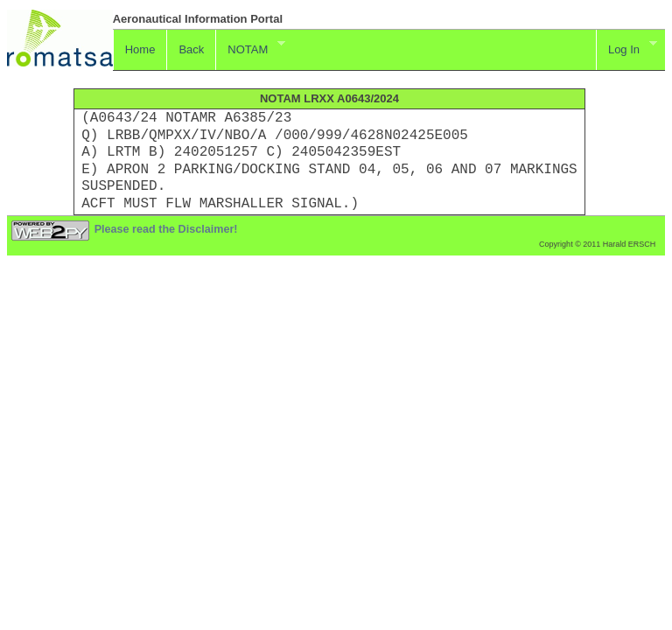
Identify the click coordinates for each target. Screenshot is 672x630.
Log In (626, 47)
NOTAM (250, 47)
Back (191, 49)
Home (140, 49)
